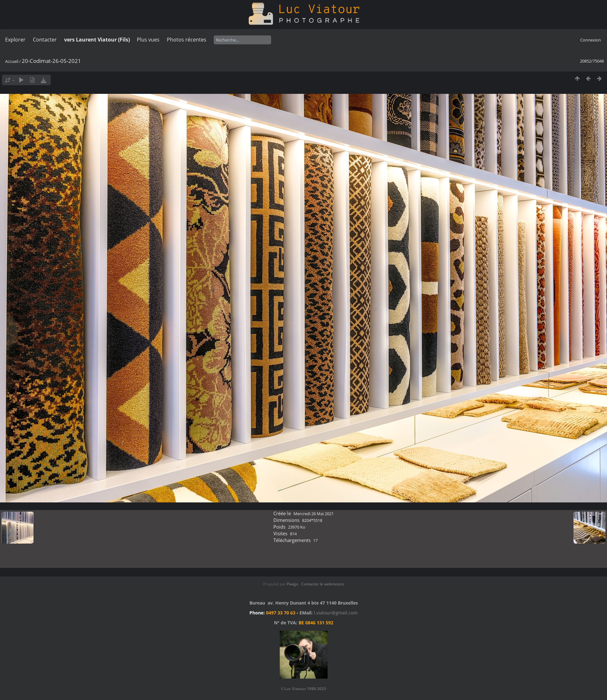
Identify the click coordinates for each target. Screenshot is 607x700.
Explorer (15, 40)
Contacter (45, 40)
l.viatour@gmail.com (336, 613)
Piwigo (292, 584)
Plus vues (148, 40)
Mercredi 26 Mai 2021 (314, 514)
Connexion (591, 40)
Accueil (12, 61)
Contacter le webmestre (323, 584)
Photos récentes (187, 40)
